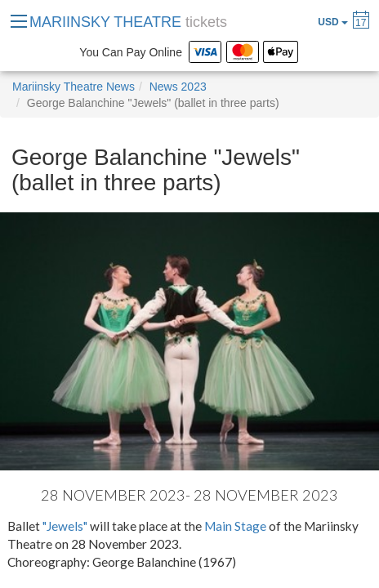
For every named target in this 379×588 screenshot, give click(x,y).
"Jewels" (65, 526)
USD (333, 22)
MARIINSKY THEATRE (128, 22)
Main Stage (235, 526)
